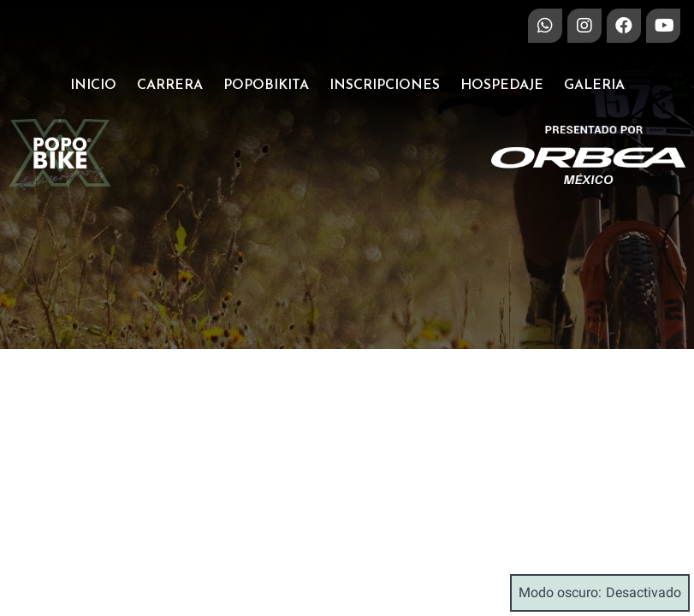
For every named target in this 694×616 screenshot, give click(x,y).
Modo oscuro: (600, 593)
